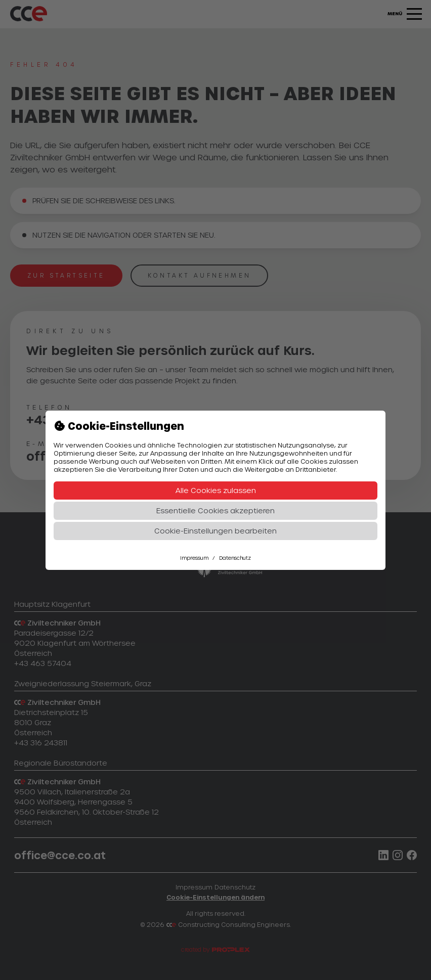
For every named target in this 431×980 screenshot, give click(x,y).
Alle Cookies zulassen (216, 490)
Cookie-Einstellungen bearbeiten (215, 531)
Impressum (194, 558)
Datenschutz (235, 558)
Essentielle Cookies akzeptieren (215, 510)
